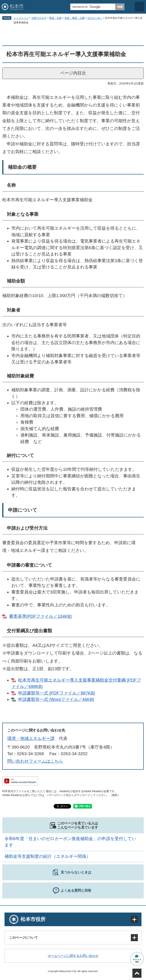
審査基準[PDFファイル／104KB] (40, 616)
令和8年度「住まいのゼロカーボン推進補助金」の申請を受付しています (70, 842)
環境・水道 (55, 18)
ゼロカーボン (95, 18)
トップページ (21, 18)
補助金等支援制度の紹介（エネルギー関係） (48, 856)
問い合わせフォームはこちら (35, 761)
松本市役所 (33, 919)
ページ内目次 (73, 73)
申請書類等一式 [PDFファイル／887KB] (56, 693)
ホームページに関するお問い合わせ (73, 956)
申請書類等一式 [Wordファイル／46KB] (56, 699)
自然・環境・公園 (74, 18)
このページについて (24, 938)
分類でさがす (39, 18)
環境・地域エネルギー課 (31, 738)
